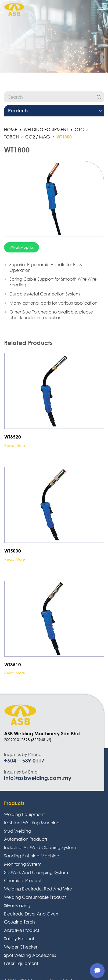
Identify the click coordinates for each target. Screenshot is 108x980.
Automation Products (26, 839)
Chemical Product (23, 880)
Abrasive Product (22, 930)
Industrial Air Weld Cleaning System (40, 847)
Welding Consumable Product (35, 897)
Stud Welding (18, 831)
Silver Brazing (17, 905)
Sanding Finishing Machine (32, 856)
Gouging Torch (19, 922)
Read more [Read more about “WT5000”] (15, 559)
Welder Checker (21, 947)
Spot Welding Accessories (30, 955)
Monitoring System (23, 864)
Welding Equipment (24, 814)
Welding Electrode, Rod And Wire (38, 889)
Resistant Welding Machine (32, 823)
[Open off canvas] (102, 9)
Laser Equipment (21, 963)
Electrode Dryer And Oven (31, 914)
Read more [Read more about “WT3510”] (15, 673)
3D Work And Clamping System (36, 872)
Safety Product (19, 938)
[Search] (99, 97)
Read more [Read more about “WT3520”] (15, 446)
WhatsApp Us (21, 247)
